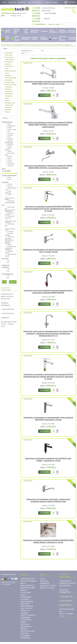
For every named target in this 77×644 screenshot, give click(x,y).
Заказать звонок (70, 10)
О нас (4, 2)
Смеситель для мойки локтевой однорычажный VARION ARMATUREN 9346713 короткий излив (48, 83)
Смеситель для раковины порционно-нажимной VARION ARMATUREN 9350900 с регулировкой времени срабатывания (48, 125)
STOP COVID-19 (26, 608)
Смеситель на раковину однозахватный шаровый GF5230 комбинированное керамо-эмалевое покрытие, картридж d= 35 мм (48, 377)
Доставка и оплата (35, 2)
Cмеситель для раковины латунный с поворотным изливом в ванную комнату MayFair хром (48, 500)
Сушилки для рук (28, 579)
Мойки (7, 101)
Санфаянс (9, 80)
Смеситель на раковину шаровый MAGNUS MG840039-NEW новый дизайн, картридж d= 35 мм (48, 541)
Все (43, 51)
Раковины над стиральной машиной (10, 105)
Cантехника (26, 592)
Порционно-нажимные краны (9, 96)
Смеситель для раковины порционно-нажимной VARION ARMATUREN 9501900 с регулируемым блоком (48, 167)
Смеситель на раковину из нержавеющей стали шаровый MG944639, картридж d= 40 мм (48, 419)
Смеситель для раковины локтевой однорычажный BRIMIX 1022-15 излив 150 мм (48, 251)
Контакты (12, 2)
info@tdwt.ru (41, 24)
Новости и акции (51, 2)
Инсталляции (10, 82)
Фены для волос (27, 586)
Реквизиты (22, 2)
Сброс (4, 282)
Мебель (24, 629)
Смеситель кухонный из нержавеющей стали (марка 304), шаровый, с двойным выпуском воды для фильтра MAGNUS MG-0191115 (48, 334)
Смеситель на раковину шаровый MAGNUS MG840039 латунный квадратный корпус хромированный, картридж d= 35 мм (48, 209)
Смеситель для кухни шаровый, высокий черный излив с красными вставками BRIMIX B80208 (48, 292)
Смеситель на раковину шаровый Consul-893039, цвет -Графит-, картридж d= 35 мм (48, 459)
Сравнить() (28, 63)
